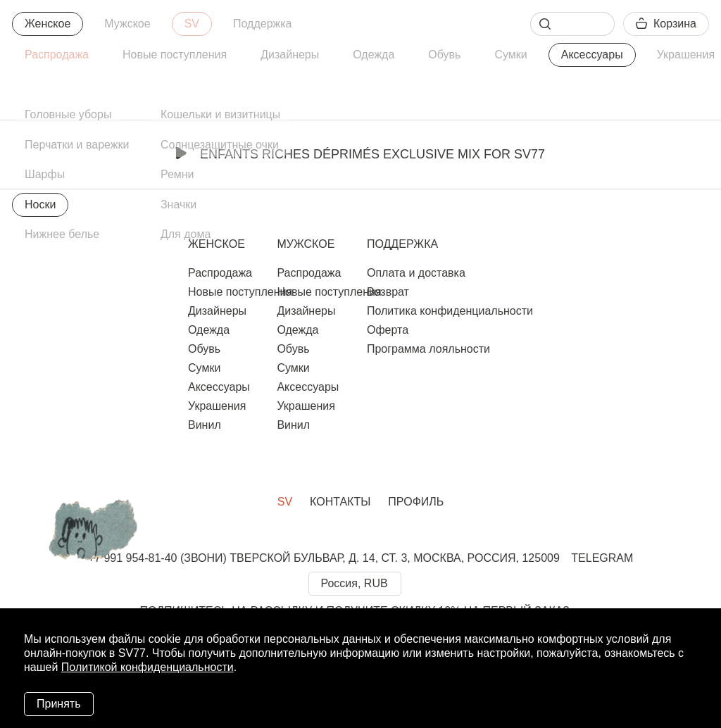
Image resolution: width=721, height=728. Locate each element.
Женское (48, 24)
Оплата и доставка (416, 273)
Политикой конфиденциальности (148, 667)
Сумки (510, 55)
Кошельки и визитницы (220, 114)
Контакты (340, 502)
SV (192, 24)
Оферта (388, 330)
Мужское (127, 24)
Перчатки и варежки (77, 145)
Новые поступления (175, 55)
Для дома (186, 234)
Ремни (177, 174)
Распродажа (57, 55)
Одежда (374, 55)
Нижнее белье (62, 234)
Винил (205, 425)
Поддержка (262, 24)
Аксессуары (592, 55)
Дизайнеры (290, 55)
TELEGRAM (602, 558)
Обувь (444, 55)
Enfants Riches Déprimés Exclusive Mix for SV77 (360, 154)
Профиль (416, 502)
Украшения (217, 406)
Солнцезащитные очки (220, 145)
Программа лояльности (428, 349)
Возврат (388, 292)
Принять (59, 704)
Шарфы (45, 174)
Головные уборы (68, 114)
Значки (178, 205)
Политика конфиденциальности (450, 311)
